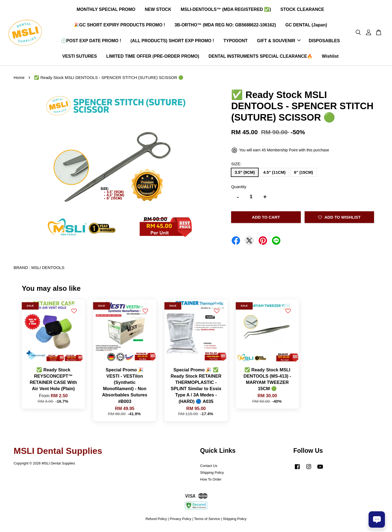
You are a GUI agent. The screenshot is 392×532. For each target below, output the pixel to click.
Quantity (239, 189)
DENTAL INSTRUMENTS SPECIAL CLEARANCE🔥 (261, 57)
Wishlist (330, 57)
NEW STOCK (158, 10)
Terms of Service (207, 521)
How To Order (211, 481)
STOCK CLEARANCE (302, 10)
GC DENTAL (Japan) (306, 26)
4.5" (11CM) (274, 174)
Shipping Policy (212, 474)
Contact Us (209, 468)
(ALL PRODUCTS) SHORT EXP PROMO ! (172, 42)
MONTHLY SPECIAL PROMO (106, 10)
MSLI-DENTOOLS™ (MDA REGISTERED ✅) (226, 10)
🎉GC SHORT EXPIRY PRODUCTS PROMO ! (120, 26)
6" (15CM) (304, 174)
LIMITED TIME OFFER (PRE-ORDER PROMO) (153, 57)
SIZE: (236, 166)
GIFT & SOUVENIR (279, 42)
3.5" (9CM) (245, 174)
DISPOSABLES (324, 42)
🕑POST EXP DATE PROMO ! (91, 42)
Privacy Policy (181, 521)
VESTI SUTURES (80, 57)
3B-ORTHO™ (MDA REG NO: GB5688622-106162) (225, 26)
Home (19, 80)
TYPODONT (236, 42)
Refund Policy (156, 521)
